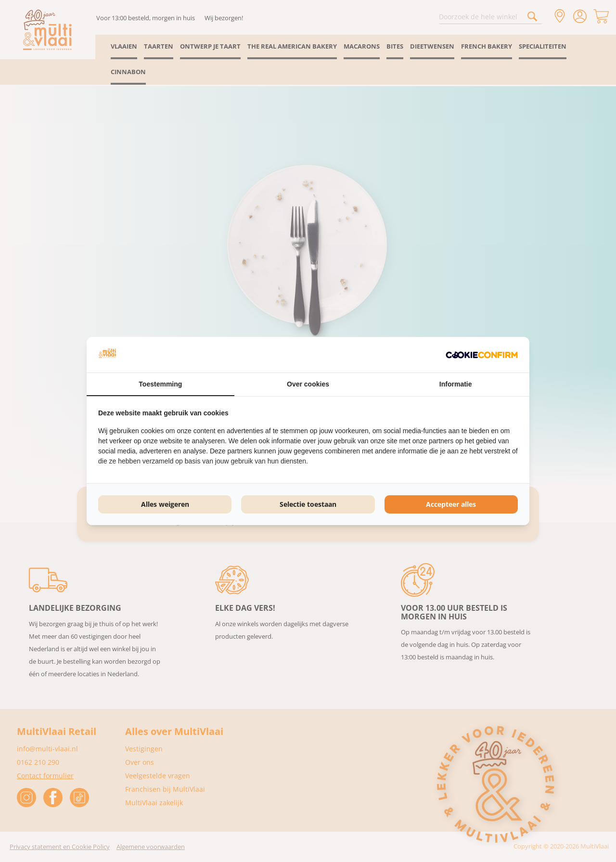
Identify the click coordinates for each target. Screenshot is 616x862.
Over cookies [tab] (308, 384)
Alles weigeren (165, 504)
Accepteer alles (451, 504)
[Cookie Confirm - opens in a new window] (482, 355)
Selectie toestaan (308, 504)
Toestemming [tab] (160, 384)
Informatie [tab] (456, 384)
